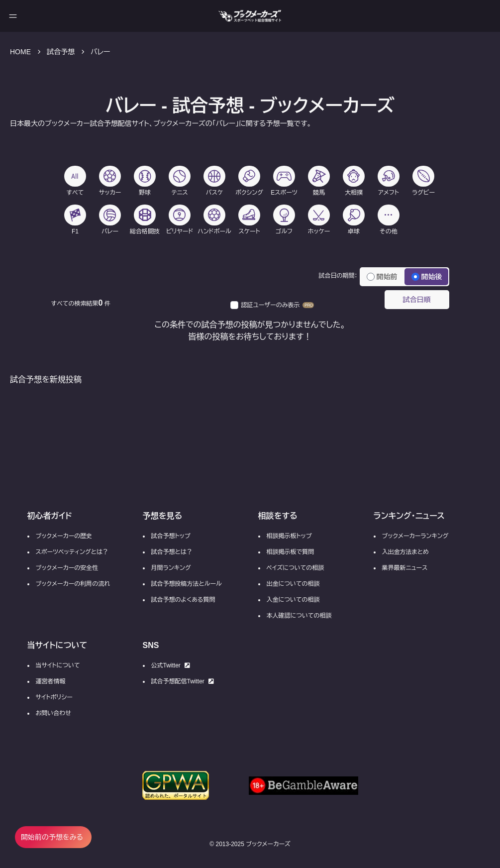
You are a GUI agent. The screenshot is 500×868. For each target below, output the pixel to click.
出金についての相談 (293, 584)
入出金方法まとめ (405, 552)
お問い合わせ (53, 713)
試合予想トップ (171, 536)
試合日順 (417, 300)
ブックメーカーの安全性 (67, 568)
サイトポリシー (54, 697)
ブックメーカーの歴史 (64, 536)
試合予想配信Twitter (183, 681)
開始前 (382, 277)
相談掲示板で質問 (291, 552)
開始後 (427, 277)
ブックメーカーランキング (415, 536)
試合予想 (61, 52)
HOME (20, 52)
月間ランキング (171, 568)
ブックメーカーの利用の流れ (73, 584)
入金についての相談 (293, 600)
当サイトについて (58, 665)
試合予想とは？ (172, 552)
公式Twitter (171, 665)
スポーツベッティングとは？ (72, 552)
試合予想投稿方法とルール (187, 584)
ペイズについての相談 (296, 568)
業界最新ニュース (405, 568)
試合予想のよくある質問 (183, 600)
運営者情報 (51, 681)
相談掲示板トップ (289, 536)
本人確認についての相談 (299, 616)
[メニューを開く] (13, 16)
